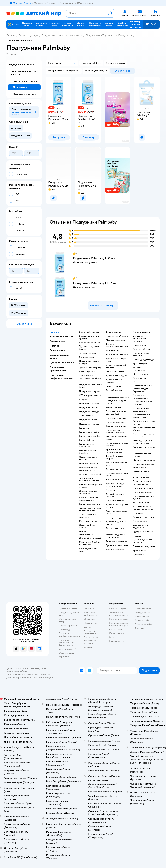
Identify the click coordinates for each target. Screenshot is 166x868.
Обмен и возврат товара (67, 620)
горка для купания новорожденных (142, 483)
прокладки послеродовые (140, 397)
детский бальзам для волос (116, 360)
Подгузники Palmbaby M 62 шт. (95, 283)
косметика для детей (89, 504)
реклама (126, 141)
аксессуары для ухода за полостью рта (90, 509)
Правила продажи (68, 626)
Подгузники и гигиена (22, 65)
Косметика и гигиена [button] (61, 337)
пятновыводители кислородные (142, 416)
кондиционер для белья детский (142, 410)
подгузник (111, 490)
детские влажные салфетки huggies (88, 469)
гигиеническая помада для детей (117, 444)
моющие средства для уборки (144, 429)
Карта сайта (65, 657)
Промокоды (65, 629)
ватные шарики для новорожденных (89, 499)
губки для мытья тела (143, 488)
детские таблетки (142, 349)
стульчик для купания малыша (117, 512)
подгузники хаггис (89, 408)
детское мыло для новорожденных (115, 530)
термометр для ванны (117, 541)
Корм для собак (142, 620)
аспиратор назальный (90, 474)
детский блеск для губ (90, 538)
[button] (151, 24)
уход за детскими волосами (88, 516)
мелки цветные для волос (89, 550)
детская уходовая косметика (88, 492)
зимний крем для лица (117, 355)
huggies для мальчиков (117, 397)
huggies (137, 536)
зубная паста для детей (117, 545)
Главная (11, 35)
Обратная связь (66, 653)
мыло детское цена (116, 340)
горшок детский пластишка (87, 445)
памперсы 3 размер (89, 404)
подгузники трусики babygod (90, 362)
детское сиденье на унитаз (116, 523)
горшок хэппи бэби (89, 432)
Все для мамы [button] (57, 350)
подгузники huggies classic (116, 402)
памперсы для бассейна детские (115, 431)
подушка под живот (143, 385)
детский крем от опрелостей (114, 392)
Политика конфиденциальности (70, 635)
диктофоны (139, 555)
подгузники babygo (89, 412)
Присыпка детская (115, 501)
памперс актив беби (116, 418)
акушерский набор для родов (142, 403)
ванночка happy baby (90, 332)
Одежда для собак (143, 624)
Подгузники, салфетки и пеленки (61, 35)
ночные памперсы (115, 480)
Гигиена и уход (27, 35)
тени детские (112, 351)
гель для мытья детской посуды (117, 474)
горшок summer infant (90, 436)
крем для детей (113, 386)
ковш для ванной (141, 503)
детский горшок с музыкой (115, 495)
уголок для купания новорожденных (142, 442)
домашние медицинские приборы (140, 338)
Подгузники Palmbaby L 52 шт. (94, 258)
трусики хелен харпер (90, 368)
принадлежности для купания (143, 497)
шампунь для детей (116, 518)
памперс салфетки (89, 464)
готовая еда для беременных (140, 390)
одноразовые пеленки (144, 532)
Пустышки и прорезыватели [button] (59, 369)
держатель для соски (143, 517)
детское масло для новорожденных (115, 485)
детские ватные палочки (114, 381)
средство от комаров (90, 521)
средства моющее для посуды (144, 423)
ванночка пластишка (89, 343)
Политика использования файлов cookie (66, 642)
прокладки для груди (143, 360)
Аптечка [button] (54, 346)
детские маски (113, 469)
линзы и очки (140, 345)
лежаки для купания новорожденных (143, 476)
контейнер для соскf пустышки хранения (143, 508)
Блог (112, 637)
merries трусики (87, 372)
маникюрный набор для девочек (89, 543)
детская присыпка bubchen (88, 452)
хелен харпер (86, 416)
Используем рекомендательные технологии (28, 674)
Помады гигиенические (87, 533)
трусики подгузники (116, 426)
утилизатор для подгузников (140, 526)
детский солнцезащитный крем (117, 345)
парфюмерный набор (117, 336)
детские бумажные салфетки (142, 541)
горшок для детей (141, 471)
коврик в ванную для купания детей (143, 466)
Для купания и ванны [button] (62, 363)
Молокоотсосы (140, 374)
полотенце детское (143, 492)
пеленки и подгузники (144, 546)
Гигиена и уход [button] (58, 341)
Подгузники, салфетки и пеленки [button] (61, 377)
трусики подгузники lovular (89, 348)
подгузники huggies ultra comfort (116, 413)
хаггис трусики (87, 357)
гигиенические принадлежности (141, 380)
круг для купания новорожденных (114, 451)
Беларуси (48, 678)
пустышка (138, 513)
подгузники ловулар (89, 391)
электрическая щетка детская (116, 438)
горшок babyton (87, 440)
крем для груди (140, 364)
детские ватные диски (117, 376)
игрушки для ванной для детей (116, 366)
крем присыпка (141, 550)
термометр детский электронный (116, 536)
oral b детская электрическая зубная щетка (90, 378)
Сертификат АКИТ (68, 649)
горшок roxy (85, 428)
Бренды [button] (54, 332)
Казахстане (35, 678)
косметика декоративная (140, 369)
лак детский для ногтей (87, 526)
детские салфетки (115, 550)
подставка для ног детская (142, 455)
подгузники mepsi (88, 420)
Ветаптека (139, 628)
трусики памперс (88, 353)
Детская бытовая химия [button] (59, 356)
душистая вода (113, 332)
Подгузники (125, 35)
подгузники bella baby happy (90, 386)
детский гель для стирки (114, 457)
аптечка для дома (141, 332)
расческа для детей (115, 372)
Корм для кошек (142, 613)
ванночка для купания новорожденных (144, 449)
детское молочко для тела (117, 464)
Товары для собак (143, 616)
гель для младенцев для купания (90, 486)
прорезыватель (141, 521)
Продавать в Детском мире (70, 614)
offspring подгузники (90, 395)
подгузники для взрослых (141, 354)
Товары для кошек (143, 609)
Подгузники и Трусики (99, 35)
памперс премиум (115, 422)
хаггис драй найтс (115, 407)
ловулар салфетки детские (88, 458)
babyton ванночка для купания (90, 337)
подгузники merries (89, 424)
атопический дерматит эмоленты (89, 479)
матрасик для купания (144, 460)
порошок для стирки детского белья (143, 436)
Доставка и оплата (68, 609)
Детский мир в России (18, 678)
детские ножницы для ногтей (117, 506)
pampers (83, 400)
